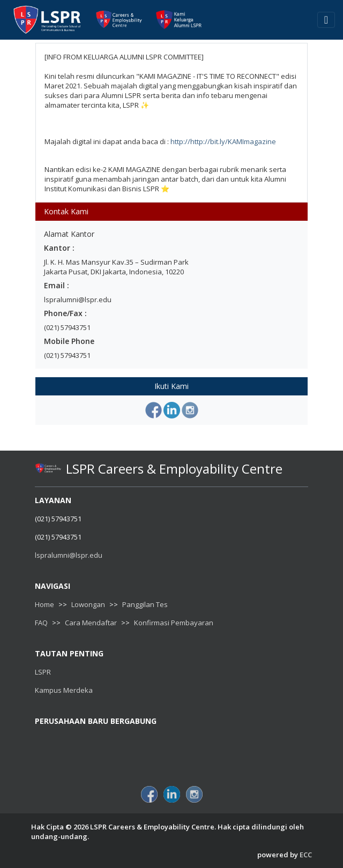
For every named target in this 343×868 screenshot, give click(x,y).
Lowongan (88, 604)
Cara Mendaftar (91, 623)
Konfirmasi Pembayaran (174, 623)
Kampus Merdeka (64, 690)
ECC (306, 855)
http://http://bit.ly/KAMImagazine (223, 141)
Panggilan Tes (145, 604)
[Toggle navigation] (326, 20)
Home (44, 604)
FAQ (41, 623)
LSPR (43, 672)
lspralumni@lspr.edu (69, 555)
